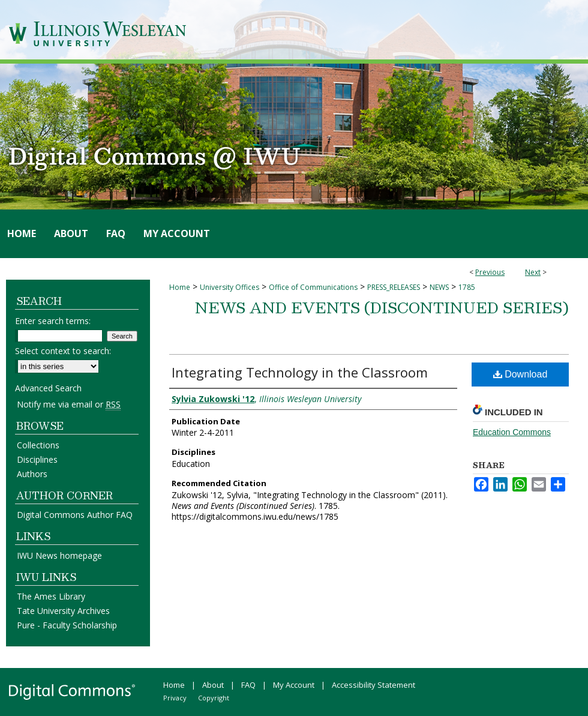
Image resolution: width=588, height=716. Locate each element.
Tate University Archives (63, 611)
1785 (467, 287)
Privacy (175, 698)
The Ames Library (51, 596)
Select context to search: (63, 351)
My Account (294, 685)
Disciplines (37, 459)
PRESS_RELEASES (394, 287)
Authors (32, 474)
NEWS (439, 287)
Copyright (214, 698)
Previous (490, 272)
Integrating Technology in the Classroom (300, 372)
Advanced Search (48, 388)
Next (533, 272)
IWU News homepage (59, 555)
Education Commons (512, 432)
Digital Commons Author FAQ (75, 515)
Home (180, 287)
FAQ (248, 685)
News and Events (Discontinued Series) (382, 307)
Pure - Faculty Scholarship (67, 625)
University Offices (229, 287)
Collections (38, 445)
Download (520, 374)
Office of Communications (313, 287)
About (213, 685)
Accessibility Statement (373, 685)
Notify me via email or (69, 404)
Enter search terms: (53, 321)
